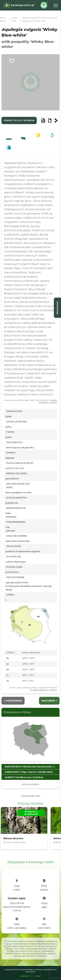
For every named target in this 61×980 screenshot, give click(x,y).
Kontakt (25, 976)
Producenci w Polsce (17, 712)
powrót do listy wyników (19, 120)
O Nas (38, 976)
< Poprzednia (13, 701)
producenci (57, 308)
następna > (49, 701)
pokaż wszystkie (31, 784)
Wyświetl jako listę (30, 796)
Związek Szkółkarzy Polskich (48, 401)
